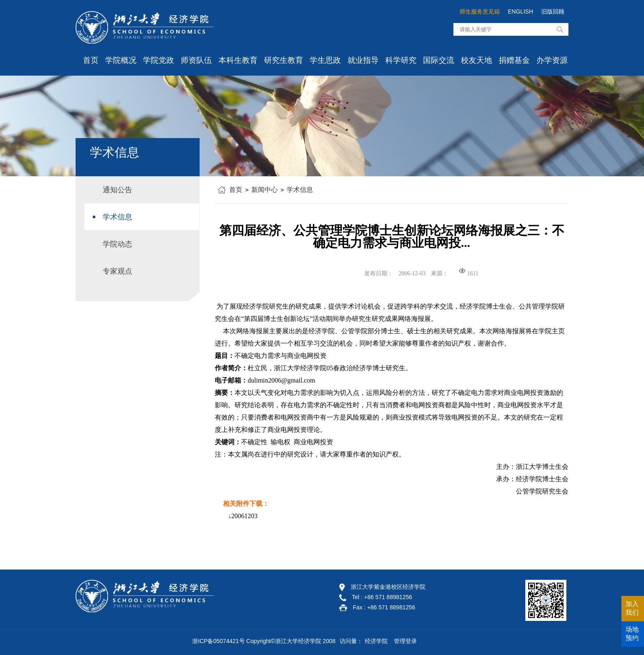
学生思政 (325, 60)
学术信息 (300, 190)
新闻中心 (264, 190)
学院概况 (121, 60)
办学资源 (552, 60)
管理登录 (405, 641)
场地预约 (632, 634)
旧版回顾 (553, 12)
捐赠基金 (514, 60)
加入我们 (632, 608)
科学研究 (401, 60)
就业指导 (363, 60)
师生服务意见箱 (480, 12)
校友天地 (476, 60)
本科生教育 (238, 60)
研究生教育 (284, 60)
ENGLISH (521, 12)
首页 (91, 60)
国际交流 (439, 60)
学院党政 (159, 60)
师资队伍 (196, 60)
